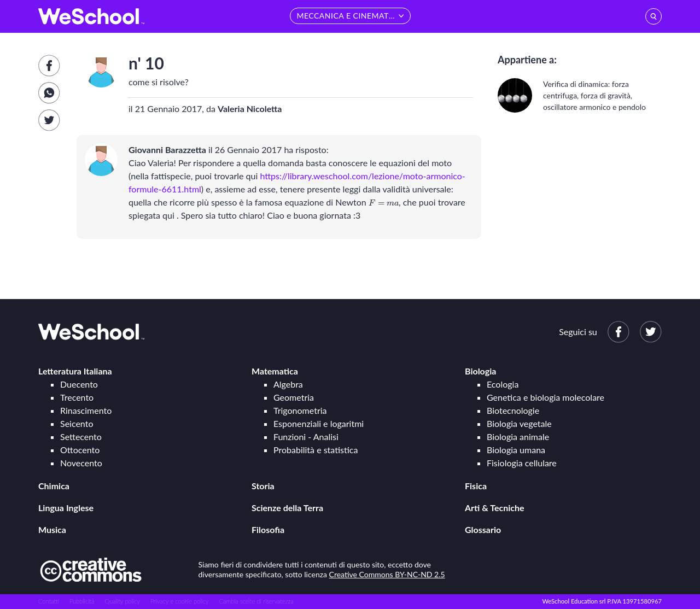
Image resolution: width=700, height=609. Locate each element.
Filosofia (268, 529)
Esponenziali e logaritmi (319, 423)
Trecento (77, 397)
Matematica (275, 371)
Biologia (480, 371)
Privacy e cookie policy (180, 601)
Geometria (294, 397)
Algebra (288, 384)
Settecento (81, 437)
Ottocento (80, 450)
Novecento (81, 463)
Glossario (483, 529)
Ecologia (503, 384)
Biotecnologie (513, 410)
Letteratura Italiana (75, 371)
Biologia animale (518, 437)
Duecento (79, 384)
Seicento (77, 423)
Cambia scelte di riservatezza (256, 601)
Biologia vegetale (519, 423)
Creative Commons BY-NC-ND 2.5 (387, 574)
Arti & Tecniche (495, 508)
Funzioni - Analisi (306, 437)
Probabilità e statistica (316, 450)
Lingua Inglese (66, 508)
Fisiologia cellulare (522, 463)
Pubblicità (82, 601)
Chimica (54, 486)
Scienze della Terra (287, 508)
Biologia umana (516, 450)
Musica (52, 529)
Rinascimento (86, 410)
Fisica (476, 486)
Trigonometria (300, 410)
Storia (263, 486)
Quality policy (122, 601)
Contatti (49, 601)
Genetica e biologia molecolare (546, 397)
